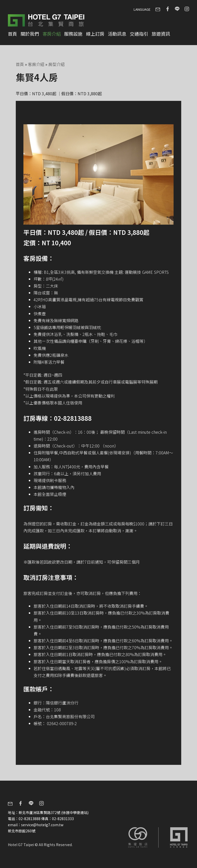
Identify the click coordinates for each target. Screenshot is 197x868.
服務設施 (73, 34)
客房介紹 (52, 34)
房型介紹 (57, 64)
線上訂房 (95, 34)
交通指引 (139, 34)
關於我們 (30, 34)
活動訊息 (117, 34)
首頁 (12, 34)
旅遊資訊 (161, 34)
